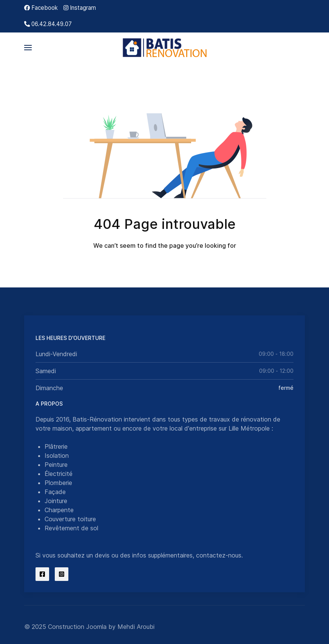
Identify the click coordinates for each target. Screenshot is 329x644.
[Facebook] (41, 8)
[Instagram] (80, 8)
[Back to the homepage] (164, 48)
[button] (28, 48)
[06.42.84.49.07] (48, 24)
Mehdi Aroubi (136, 627)
